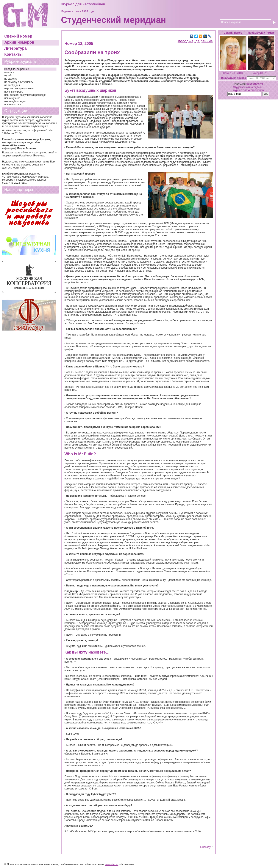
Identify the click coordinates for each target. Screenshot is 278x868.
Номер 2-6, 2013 (233, 73)
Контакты (13, 54)
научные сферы (14, 92)
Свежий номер (18, 36)
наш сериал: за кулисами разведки (25, 95)
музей (8, 76)
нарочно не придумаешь (19, 88)
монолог (9, 72)
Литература (16, 48)
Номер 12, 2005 (79, 44)
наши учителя (13, 105)
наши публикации (15, 101)
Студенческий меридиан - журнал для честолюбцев (248, 89)
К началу (205, 847)
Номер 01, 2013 (261, 73)
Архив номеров (19, 42)
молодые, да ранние (17, 69)
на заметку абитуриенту (19, 82)
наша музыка (12, 98)
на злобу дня (12, 85)
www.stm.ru (112, 864)
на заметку (11, 79)
